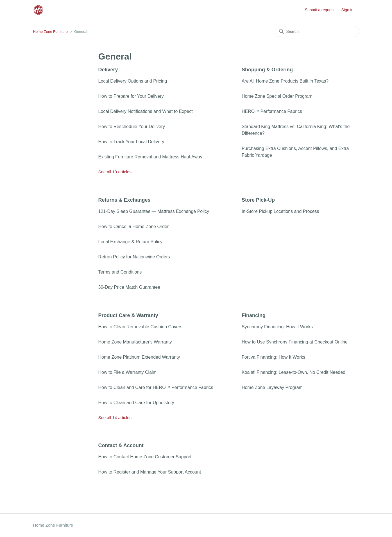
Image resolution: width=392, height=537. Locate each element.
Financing (254, 315)
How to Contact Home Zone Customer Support (145, 457)
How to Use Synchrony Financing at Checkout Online (295, 342)
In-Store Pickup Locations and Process (280, 211)
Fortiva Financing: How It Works (273, 357)
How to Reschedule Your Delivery (132, 127)
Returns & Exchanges (124, 200)
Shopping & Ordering (267, 70)
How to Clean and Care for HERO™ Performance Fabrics (156, 387)
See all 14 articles (115, 417)
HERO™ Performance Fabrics (272, 111)
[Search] (317, 31)
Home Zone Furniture (51, 32)
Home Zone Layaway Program (272, 387)
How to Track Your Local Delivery (131, 142)
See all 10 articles (115, 172)
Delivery (108, 70)
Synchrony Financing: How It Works (277, 327)
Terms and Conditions (120, 272)
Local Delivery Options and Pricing (133, 81)
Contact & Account (121, 445)
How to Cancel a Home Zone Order (134, 227)
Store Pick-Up (258, 200)
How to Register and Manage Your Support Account (150, 472)
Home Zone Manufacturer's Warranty (135, 342)
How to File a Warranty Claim (127, 372)
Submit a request (320, 10)
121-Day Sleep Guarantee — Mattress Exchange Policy (154, 211)
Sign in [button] (347, 10)
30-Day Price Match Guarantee (129, 287)
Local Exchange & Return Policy (131, 242)
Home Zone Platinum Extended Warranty (139, 357)
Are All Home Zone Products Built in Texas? (285, 81)
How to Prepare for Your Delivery (131, 96)
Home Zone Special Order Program (277, 96)
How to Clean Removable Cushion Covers (141, 327)
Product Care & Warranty (128, 315)
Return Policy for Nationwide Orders (134, 257)
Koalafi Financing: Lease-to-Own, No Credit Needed (294, 372)
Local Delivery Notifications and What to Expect (146, 111)
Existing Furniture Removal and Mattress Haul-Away (150, 157)
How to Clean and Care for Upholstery (136, 403)
